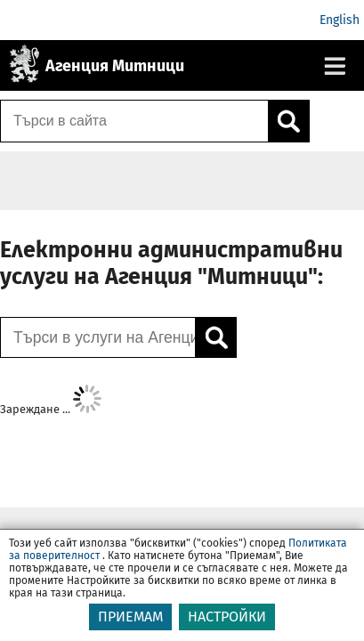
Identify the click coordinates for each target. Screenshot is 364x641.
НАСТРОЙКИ (227, 627)
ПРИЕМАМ (130, 627)
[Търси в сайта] (134, 121)
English (340, 20)
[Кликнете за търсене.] (288, 121)
